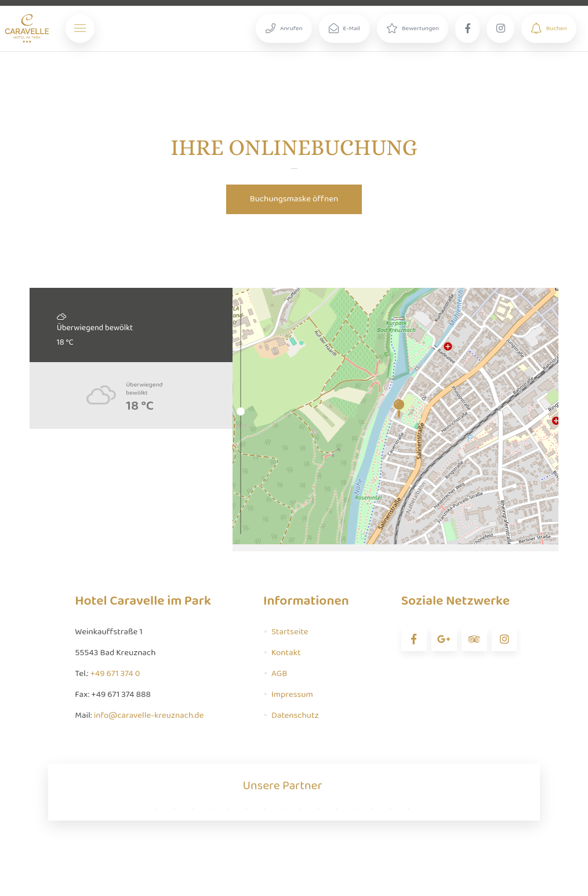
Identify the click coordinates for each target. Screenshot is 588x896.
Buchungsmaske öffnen (294, 199)
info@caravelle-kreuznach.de (149, 716)
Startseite (290, 632)
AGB (279, 674)
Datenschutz (295, 716)
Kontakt (286, 653)
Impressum (292, 695)
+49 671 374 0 (115, 674)
